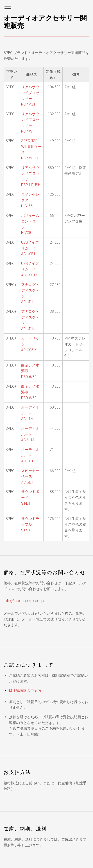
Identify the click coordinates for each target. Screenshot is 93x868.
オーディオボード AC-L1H (30, 455)
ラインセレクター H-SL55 (30, 200)
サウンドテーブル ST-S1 (30, 524)
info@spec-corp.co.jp (24, 601)
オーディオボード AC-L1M (30, 413)
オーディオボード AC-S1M (30, 434)
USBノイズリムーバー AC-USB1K (30, 269)
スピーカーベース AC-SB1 (30, 477)
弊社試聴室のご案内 (25, 691)
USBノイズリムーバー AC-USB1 (30, 248)
